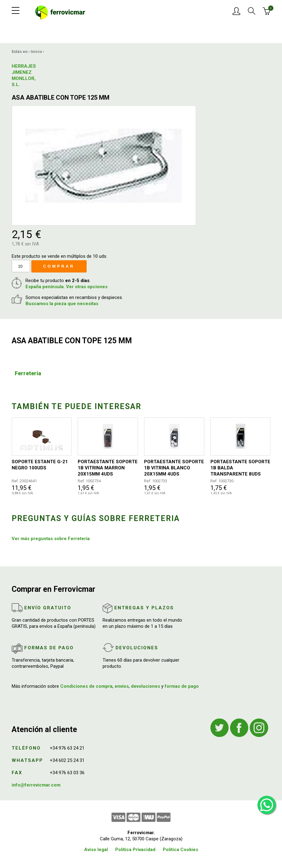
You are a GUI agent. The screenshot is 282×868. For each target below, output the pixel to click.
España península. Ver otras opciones (67, 287)
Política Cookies (180, 850)
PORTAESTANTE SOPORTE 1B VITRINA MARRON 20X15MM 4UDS (108, 468)
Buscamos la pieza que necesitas (62, 304)
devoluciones (145, 686)
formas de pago (182, 686)
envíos (122, 686)
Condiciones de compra (86, 686)
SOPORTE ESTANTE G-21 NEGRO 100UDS (40, 465)
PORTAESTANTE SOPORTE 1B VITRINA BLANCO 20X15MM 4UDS (174, 468)
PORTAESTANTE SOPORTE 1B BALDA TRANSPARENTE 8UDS (240, 468)
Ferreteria (28, 373)
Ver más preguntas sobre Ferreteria (51, 539)
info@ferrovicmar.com (36, 785)
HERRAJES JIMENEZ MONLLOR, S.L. (24, 75)
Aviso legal (96, 850)
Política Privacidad (135, 850)
